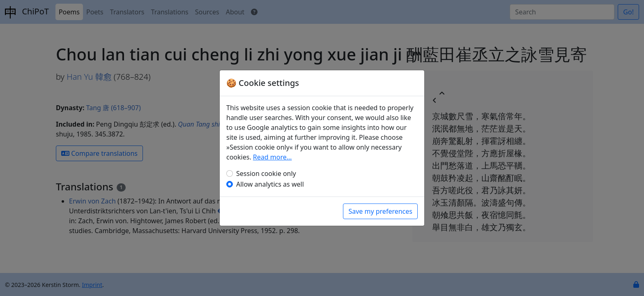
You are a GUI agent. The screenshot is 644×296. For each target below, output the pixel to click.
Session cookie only (266, 173)
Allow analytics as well (270, 184)
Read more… (273, 157)
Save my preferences (380, 211)
